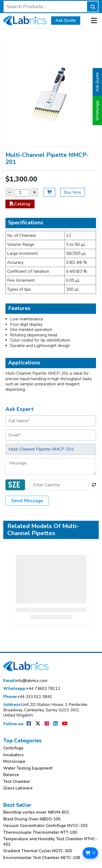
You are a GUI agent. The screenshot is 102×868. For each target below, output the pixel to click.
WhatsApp (97, 111)
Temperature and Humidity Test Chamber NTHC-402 (50, 842)
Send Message (27, 501)
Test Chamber (17, 782)
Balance (11, 775)
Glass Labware (18, 788)
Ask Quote (66, 20)
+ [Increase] (35, 192)
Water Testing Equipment (28, 768)
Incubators (13, 755)
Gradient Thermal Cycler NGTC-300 (38, 851)
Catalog (20, 204)
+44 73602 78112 (32, 689)
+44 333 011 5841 (28, 697)
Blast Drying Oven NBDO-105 (32, 819)
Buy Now (73, 192)
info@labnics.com (25, 681)
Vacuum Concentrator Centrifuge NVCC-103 (45, 826)
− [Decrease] (10, 192)
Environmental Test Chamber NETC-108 (42, 858)
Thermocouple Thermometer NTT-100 (40, 833)
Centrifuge (13, 748)
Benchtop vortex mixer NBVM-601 (36, 812)
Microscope (14, 762)
